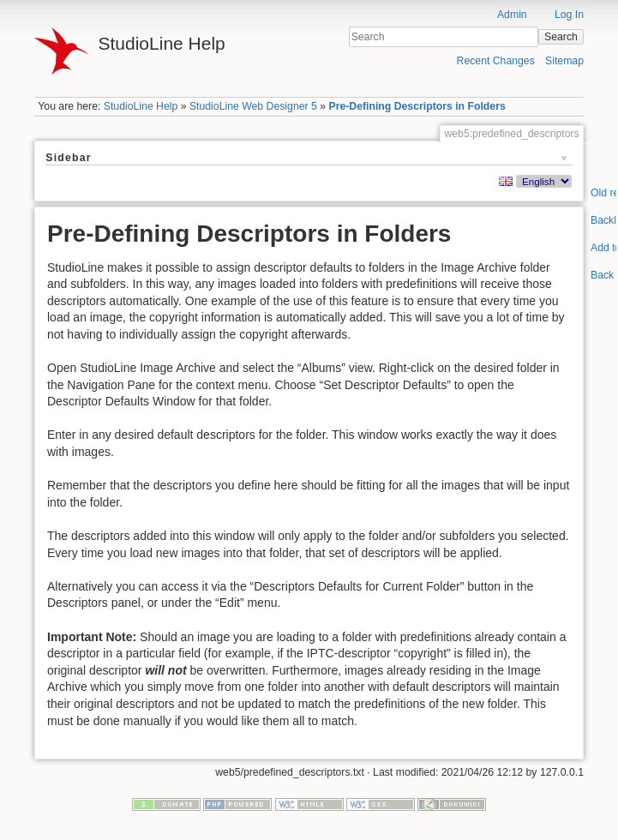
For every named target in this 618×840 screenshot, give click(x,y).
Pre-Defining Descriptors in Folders (417, 106)
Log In (569, 15)
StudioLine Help (141, 106)
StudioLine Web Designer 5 (253, 106)
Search (561, 37)
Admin (512, 15)
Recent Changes (496, 61)
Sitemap (564, 61)
